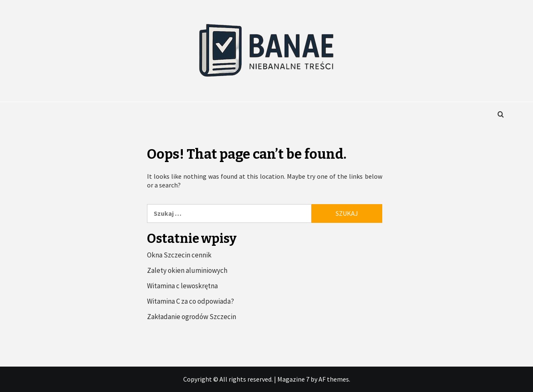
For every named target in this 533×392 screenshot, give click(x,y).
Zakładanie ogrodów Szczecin (192, 317)
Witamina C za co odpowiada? (191, 301)
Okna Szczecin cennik (179, 255)
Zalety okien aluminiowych (187, 270)
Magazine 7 (293, 379)
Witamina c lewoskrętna (182, 286)
